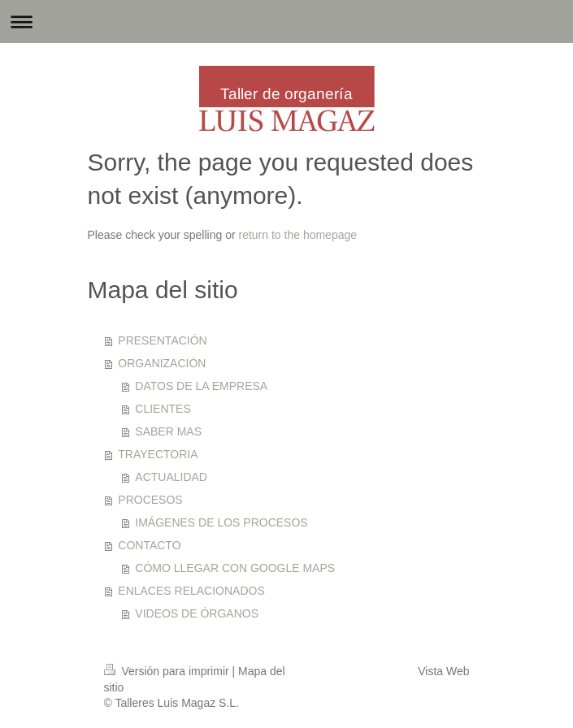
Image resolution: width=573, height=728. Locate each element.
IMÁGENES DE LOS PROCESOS (221, 522)
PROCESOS (150, 500)
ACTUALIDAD (171, 477)
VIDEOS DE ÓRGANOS (197, 613)
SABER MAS (168, 431)
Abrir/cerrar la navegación (286, 22)
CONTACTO (149, 545)
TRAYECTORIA (158, 454)
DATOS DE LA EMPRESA (201, 386)
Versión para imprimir (168, 671)
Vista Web (443, 671)
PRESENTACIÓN (162, 340)
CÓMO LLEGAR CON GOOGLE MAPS (235, 568)
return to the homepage (298, 235)
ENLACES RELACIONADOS (191, 591)
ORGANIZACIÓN (162, 363)
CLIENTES (163, 409)
